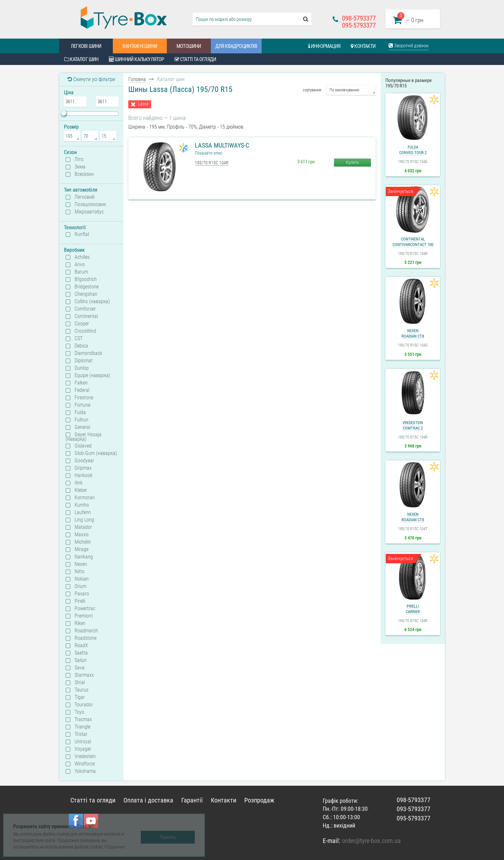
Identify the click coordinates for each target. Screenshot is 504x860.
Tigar (80, 697)
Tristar (81, 734)
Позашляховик (90, 204)
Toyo (79, 712)
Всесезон (84, 174)
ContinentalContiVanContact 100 (413, 242)
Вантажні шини (140, 46)
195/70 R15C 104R (212, 163)
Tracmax (83, 720)
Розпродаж (259, 800)
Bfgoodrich (86, 279)
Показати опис (208, 153)
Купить (352, 162)
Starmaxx (84, 675)
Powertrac (85, 609)
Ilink (79, 483)
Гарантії (192, 800)
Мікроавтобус (89, 212)
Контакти (363, 46)
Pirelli (80, 601)
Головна (137, 79)
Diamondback (88, 353)
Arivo (80, 265)
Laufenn (83, 512)
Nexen (81, 564)
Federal (82, 390)
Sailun (81, 660)
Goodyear (84, 461)
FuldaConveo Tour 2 (413, 150)
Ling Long (84, 520)
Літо (79, 159)
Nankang (84, 557)
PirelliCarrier (413, 609)
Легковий (85, 197)
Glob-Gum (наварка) (96, 453)
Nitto (80, 572)
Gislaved (83, 446)
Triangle (82, 727)
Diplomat (84, 361)
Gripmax (83, 468)
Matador (83, 527)
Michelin (83, 542)
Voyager (83, 749)
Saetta (81, 653)
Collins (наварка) (92, 302)
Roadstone (85, 638)
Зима (80, 167)
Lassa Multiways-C (222, 145)
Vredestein (85, 756)
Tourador (84, 705)
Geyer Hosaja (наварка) (84, 437)
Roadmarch (86, 631)
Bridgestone (87, 287)
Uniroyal (83, 742)
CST (79, 339)
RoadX (81, 646)
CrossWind (85, 331)
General (82, 427)
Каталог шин (81, 59)
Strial (80, 683)
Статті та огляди (195, 59)
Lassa (143, 104)
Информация (324, 46)
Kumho (82, 505)
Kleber (81, 490)
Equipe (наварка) (92, 376)
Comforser (85, 309)
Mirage (81, 549)
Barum (81, 272)
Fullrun (81, 420)
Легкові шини (86, 46)
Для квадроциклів (236, 46)
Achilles (82, 257)
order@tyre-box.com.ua (371, 841)
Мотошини (189, 46)
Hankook (84, 475)
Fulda (80, 412)
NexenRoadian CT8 (413, 333)
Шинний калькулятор (137, 59)
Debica (81, 346)
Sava (80, 668)
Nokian (82, 579)
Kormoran (85, 498)
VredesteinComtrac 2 (413, 425)
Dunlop (82, 368)
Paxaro (82, 594)
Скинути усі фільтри (91, 79)
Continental (86, 316)
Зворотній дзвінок (409, 46)
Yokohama (85, 771)
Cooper (82, 324)
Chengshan (86, 294)
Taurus (81, 690)
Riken (80, 623)
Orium (81, 586)
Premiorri (84, 616)
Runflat (82, 234)
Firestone (84, 398)
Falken (81, 383)
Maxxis (82, 535)
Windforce (85, 764)
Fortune (82, 405)
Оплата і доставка (148, 800)
